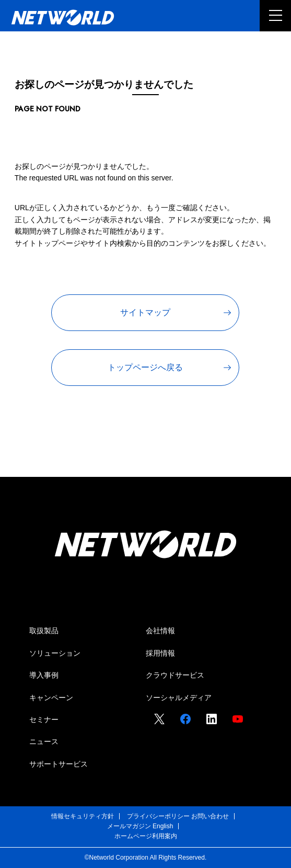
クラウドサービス (175, 675)
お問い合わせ (210, 816)
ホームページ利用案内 (146, 836)
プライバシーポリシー (158, 816)
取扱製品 (44, 631)
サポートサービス (59, 764)
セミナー (44, 719)
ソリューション (55, 653)
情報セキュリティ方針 (83, 816)
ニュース (44, 741)
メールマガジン (129, 826)
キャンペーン (51, 698)
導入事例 (44, 675)
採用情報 (160, 653)
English (163, 826)
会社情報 (160, 631)
